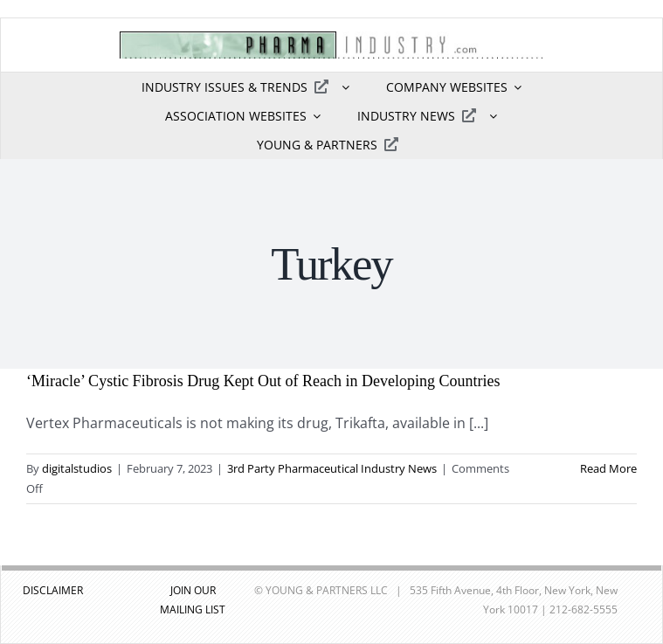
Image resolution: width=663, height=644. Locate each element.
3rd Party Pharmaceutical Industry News (332, 468)
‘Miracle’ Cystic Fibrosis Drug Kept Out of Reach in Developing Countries (263, 381)
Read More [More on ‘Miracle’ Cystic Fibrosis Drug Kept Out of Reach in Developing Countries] (608, 468)
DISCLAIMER (53, 590)
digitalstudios (77, 468)
